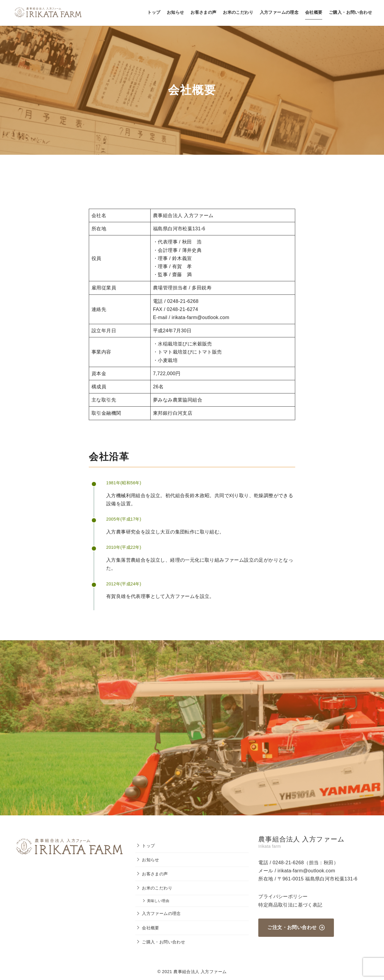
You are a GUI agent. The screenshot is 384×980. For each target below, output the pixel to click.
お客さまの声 (203, 12)
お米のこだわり (238, 12)
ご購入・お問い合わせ (350, 12)
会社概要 (314, 12)
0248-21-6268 (288, 863)
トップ (154, 12)
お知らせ (175, 12)
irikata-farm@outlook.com (306, 871)
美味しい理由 (158, 901)
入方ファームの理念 (279, 12)
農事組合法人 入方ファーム (200, 972)
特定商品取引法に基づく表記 (290, 905)
